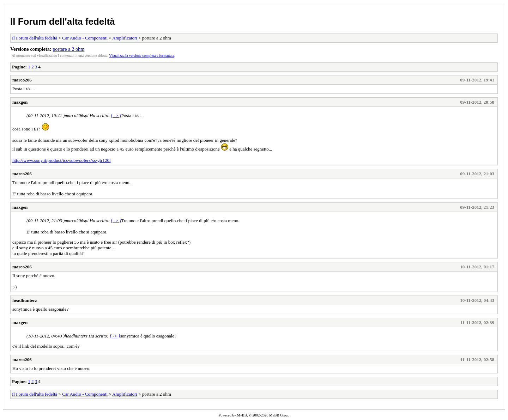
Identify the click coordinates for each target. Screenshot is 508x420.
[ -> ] (116, 115)
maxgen (20, 102)
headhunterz (25, 300)
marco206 (22, 80)
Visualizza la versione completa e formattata (142, 56)
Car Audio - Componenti (85, 38)
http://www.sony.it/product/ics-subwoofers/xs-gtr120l (62, 160)
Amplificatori (125, 38)
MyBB (242, 415)
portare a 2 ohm (68, 49)
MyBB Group (279, 415)
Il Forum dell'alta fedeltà (63, 22)
